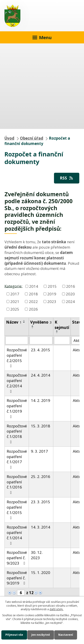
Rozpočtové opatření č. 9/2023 (17, 558)
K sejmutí (62, 325)
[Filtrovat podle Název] (17, 340)
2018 (33, 294)
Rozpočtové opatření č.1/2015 (17, 510)
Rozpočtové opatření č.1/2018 (17, 434)
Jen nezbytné (41, 635)
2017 (15, 294)
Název (14, 322)
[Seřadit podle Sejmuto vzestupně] (57, 331)
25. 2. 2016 (41, 477)
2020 (70, 294)
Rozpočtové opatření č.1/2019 (17, 408)
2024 (70, 302)
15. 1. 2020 (41, 573)
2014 (34, 286)
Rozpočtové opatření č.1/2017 (17, 459)
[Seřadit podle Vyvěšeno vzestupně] (33, 326)
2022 (33, 302)
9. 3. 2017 (39, 451)
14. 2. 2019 (41, 400)
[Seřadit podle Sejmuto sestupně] (57, 333)
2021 (15, 302)
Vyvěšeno (41, 322)
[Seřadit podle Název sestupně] (24, 322)
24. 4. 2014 (41, 375)
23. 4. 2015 (41, 350)
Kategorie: (13, 286)
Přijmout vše (14, 635)
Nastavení (66, 635)
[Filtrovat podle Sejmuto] (62, 340)
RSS (67, 178)
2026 (33, 309)
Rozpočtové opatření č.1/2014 (17, 535)
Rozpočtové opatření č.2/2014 (17, 383)
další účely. (56, 609)
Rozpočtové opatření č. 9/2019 (17, 578)
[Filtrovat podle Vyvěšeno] (41, 340)
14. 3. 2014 (41, 527)
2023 (52, 302)
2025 (15, 309)
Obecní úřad (32, 138)
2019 (52, 294)
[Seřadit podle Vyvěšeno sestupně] (33, 328)
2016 (71, 286)
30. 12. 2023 (37, 555)
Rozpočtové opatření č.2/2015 (17, 358)
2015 (52, 286)
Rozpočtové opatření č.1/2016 (17, 484)
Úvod (9, 138)
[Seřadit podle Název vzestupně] (24, 320)
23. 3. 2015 (41, 502)
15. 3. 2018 (41, 426)
